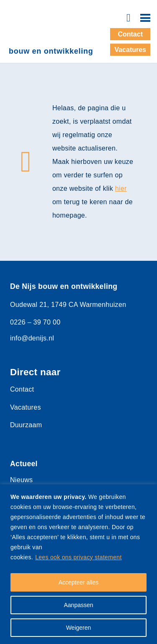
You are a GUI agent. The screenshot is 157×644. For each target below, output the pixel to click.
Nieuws (21, 480)
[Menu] (145, 18)
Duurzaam (26, 425)
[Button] (128, 18)
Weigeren (79, 628)
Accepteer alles (79, 582)
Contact (22, 389)
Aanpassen (78, 605)
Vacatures (26, 407)
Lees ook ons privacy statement (78, 557)
